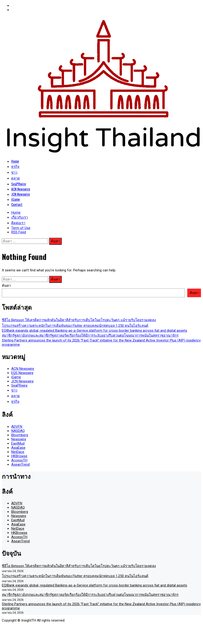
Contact (17, 204)
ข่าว (14, 172)
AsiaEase (18, 448)
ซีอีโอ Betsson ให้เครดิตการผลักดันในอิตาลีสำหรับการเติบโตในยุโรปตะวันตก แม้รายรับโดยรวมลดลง (79, 320)
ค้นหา (6, 286)
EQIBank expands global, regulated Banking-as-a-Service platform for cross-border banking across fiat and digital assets (94, 331)
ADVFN (17, 427)
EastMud (18, 443)
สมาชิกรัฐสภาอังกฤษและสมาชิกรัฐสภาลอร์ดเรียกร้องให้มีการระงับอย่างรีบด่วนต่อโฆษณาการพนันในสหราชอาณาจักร (90, 335)
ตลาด (16, 178)
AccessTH (19, 460)
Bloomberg (20, 435)
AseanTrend (20, 464)
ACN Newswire (21, 189)
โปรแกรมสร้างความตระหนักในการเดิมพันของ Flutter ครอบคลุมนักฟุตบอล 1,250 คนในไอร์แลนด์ (75, 326)
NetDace (18, 452)
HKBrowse (19, 456)
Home (15, 161)
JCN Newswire (21, 194)
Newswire (19, 439)
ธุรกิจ (15, 166)
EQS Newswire (22, 373)
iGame (16, 199)
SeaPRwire (19, 184)
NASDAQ (18, 431)
